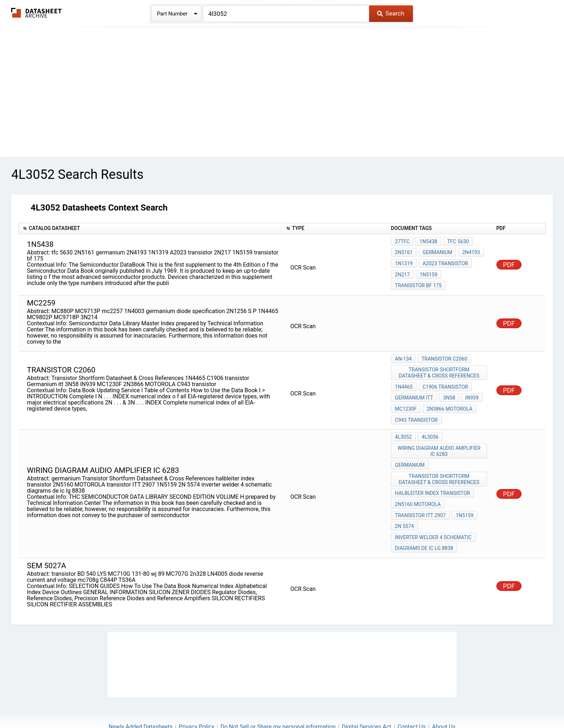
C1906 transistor (444, 379)
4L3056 (429, 424)
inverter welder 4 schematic (433, 514)
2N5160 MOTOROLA (418, 485)
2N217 (402, 271)
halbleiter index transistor (433, 475)
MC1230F (406, 399)
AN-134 (403, 354)
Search (390, 13)
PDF (509, 262)
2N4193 (469, 252)
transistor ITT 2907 (420, 495)
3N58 (448, 389)
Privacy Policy (197, 701)
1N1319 (404, 262)
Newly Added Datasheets (141, 701)
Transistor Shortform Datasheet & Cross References (440, 367)
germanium (436, 252)
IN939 (470, 389)
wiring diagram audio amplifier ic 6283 (439, 437)
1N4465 (404, 379)
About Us (444, 701)
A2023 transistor (444, 262)
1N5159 (427, 271)
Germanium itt (414, 389)
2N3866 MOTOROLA (448, 399)
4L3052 (403, 424)
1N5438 (427, 242)
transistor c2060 (443, 354)
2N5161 (404, 252)
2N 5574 (404, 505)
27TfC (402, 242)
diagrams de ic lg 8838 (424, 524)
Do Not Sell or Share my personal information (278, 701)
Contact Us (412, 701)
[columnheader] (150, 229)
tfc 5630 (456, 242)
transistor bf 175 (418, 281)
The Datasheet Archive (37, 13)
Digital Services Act (366, 701)
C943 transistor (416, 408)
